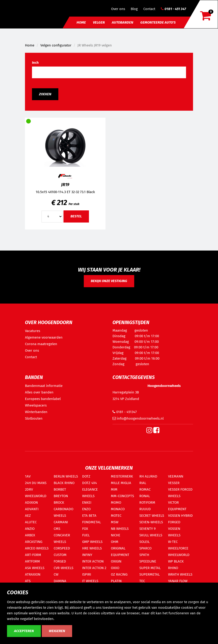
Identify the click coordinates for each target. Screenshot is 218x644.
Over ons (118, 9)
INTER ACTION (93, 561)
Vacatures (33, 331)
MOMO (116, 502)
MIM (114, 489)
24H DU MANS (36, 483)
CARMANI (61, 522)
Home (81, 22)
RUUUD (145, 509)
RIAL (143, 483)
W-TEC (173, 542)
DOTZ (86, 476)
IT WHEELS (90, 581)
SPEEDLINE (148, 561)
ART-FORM (33, 555)
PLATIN (116, 581)
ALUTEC (31, 522)
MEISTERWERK (122, 476)
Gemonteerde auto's (158, 22)
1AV (28, 476)
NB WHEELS (120, 529)
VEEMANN (176, 476)
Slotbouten (34, 418)
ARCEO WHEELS (37, 548)
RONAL (145, 496)
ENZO (86, 509)
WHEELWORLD (179, 555)
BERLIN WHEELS (66, 476)
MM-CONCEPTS (122, 496)
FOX (85, 529)
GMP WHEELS (92, 542)
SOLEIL (144, 542)
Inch (35, 63)
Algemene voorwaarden (44, 337)
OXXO (115, 568)
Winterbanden (36, 412)
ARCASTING (34, 542)
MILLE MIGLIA (121, 483)
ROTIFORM (147, 502)
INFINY (87, 555)
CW (56, 574)
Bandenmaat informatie (44, 386)
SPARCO (145, 548)
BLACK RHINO (64, 483)
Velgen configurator (56, 45)
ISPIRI (87, 574)
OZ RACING (119, 574)
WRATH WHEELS (180, 574)
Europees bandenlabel (43, 399)
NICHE (116, 535)
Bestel (76, 216)
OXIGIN (116, 561)
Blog (134, 9)
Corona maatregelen (41, 344)
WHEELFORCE (178, 548)
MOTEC (116, 516)
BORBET (60, 489)
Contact (149, 9)
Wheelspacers (36, 405)
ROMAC (145, 489)
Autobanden (123, 22)
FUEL (86, 535)
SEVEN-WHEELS (151, 522)
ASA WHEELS (35, 568)
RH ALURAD (148, 476)
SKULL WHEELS (151, 535)
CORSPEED (62, 548)
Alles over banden (39, 392)
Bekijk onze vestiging (109, 281)
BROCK (59, 502)
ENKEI (87, 502)
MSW (115, 522)
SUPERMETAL (149, 574)
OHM (115, 542)
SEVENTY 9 (148, 529)
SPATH (144, 555)
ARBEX (30, 535)
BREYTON (61, 496)
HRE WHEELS (92, 548)
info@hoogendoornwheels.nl (138, 418)
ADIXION (31, 502)
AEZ (28, 516)
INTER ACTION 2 (94, 568)
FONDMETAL (91, 522)
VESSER (174, 483)
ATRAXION (33, 574)
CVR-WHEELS (63, 568)
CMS (57, 529)
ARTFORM (32, 561)
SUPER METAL (150, 568)
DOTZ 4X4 (90, 483)
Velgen (99, 22)
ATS (28, 581)
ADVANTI (32, 509)
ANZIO (30, 529)
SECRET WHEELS (152, 516)
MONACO (118, 509)
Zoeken (45, 94)
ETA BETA (89, 516)
